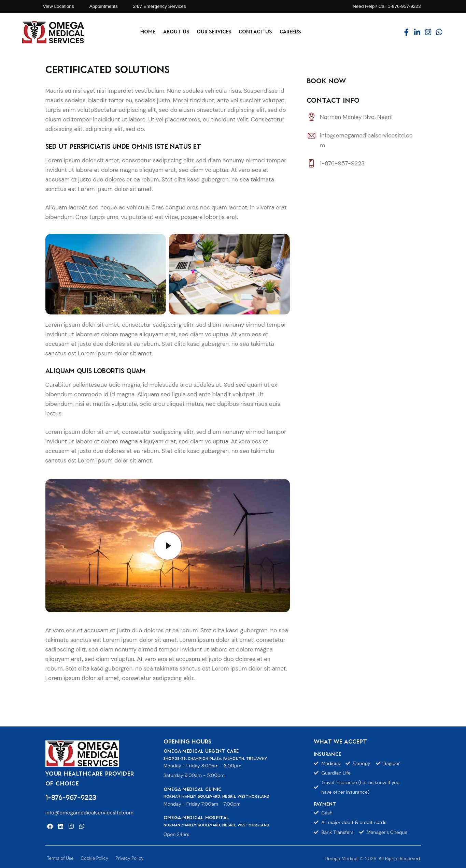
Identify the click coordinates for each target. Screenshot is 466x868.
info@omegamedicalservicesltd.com (90, 813)
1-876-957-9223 (342, 164)
